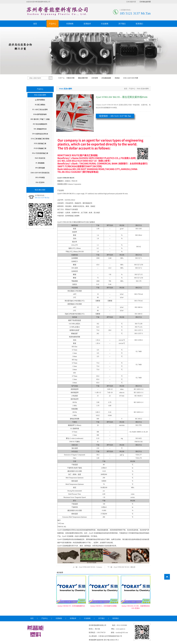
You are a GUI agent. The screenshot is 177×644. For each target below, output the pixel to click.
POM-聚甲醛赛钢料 (40, 114)
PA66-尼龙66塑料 (40, 95)
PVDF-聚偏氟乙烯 (40, 148)
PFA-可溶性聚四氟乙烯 (40, 153)
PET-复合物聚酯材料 (40, 124)
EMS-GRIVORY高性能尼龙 (40, 173)
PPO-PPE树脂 (40, 178)
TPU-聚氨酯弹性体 (40, 129)
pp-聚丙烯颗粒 (40, 100)
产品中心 (52, 24)
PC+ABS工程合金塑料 (40, 110)
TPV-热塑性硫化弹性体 (40, 134)
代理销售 (70, 24)
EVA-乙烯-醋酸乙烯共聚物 (40, 139)
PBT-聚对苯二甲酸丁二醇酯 (40, 119)
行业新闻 (105, 24)
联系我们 (139, 24)
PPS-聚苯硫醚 (40, 168)
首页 (35, 24)
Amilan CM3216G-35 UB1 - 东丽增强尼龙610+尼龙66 (136, 607)
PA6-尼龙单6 (40, 182)
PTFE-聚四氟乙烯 (40, 144)
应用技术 (87, 24)
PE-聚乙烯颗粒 (40, 105)
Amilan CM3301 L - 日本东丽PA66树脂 (103, 606)
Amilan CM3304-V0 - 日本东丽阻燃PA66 (71, 606)
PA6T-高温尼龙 (40, 158)
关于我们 (122, 24)
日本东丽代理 (131, 2)
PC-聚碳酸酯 (40, 163)
